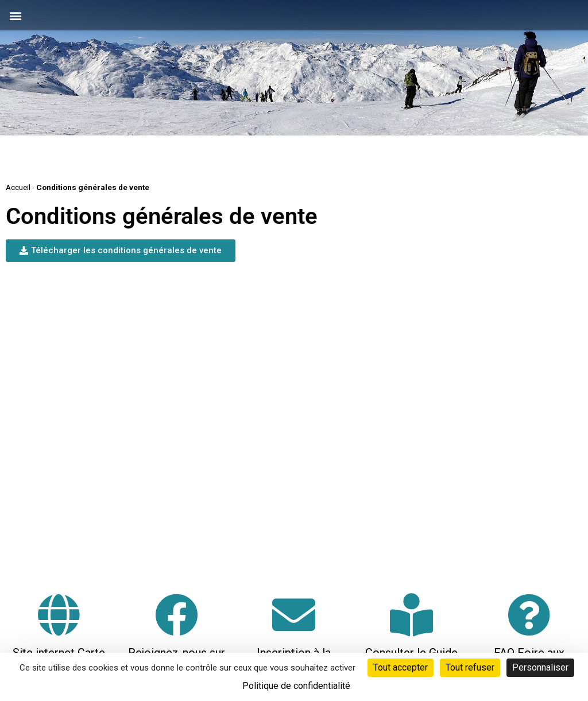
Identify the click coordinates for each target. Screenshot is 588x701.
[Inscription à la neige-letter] (294, 615)
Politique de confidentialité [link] (296, 686)
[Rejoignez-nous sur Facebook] (177, 615)
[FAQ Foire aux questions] (529, 615)
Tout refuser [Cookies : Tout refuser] (470, 667)
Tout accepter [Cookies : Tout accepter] (401, 667)
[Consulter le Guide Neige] (411, 615)
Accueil (18, 187)
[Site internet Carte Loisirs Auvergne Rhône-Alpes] (59, 615)
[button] (15, 15)
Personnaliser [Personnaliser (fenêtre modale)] (540, 667)
